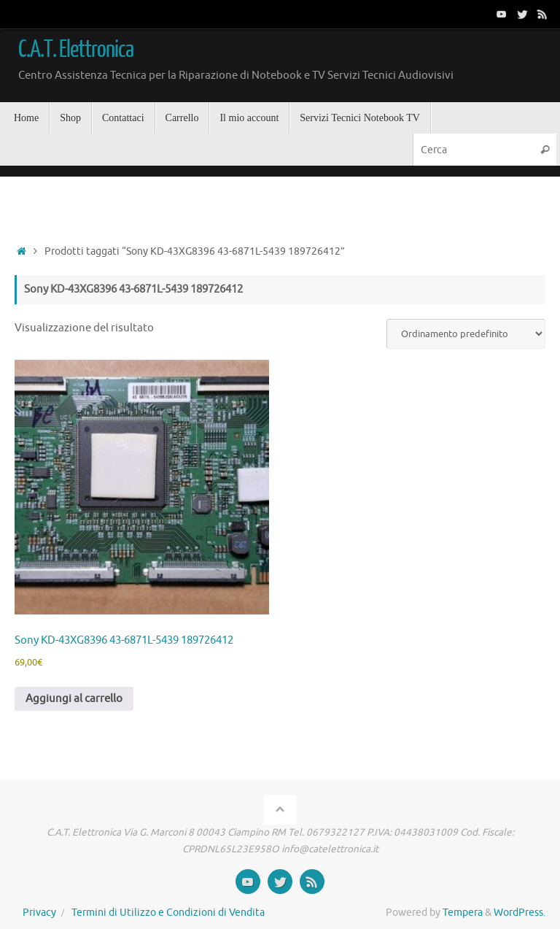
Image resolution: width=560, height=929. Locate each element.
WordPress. (520, 913)
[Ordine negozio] (466, 334)
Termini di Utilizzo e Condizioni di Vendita (168, 913)
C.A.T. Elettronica (76, 50)
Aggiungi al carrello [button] (74, 699)
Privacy (39, 913)
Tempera (463, 913)
